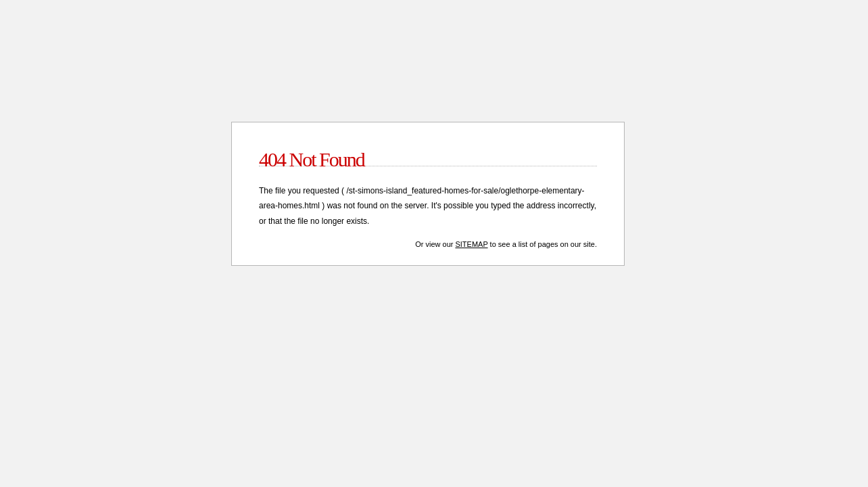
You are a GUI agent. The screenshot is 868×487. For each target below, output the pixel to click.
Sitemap (471, 244)
